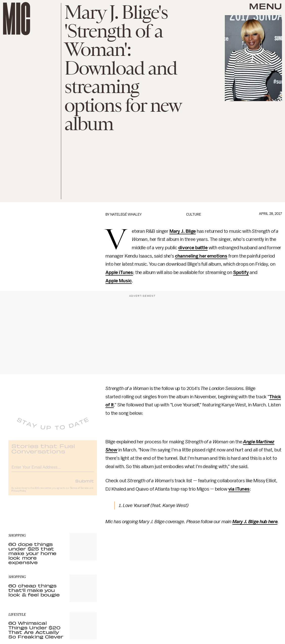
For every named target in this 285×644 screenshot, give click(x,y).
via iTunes (239, 489)
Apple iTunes (119, 272)
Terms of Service (79, 492)
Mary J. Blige (183, 231)
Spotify (241, 272)
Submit (84, 485)
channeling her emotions (201, 256)
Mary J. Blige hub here (255, 522)
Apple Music (119, 281)
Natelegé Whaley (126, 214)
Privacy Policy (19, 495)
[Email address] (53, 470)
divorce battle (193, 248)
